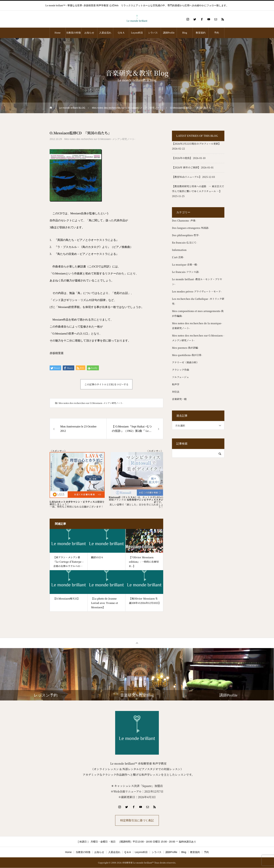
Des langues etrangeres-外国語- (191, 228)
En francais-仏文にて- (185, 242)
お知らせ (89, 33)
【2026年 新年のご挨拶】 (186, 167)
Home (57, 33)
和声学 (176, 384)
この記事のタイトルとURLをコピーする (106, 384)
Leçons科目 (137, 33)
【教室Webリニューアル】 (187, 177)
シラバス (153, 33)
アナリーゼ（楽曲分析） (185, 362)
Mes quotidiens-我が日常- (187, 355)
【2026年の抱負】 (182, 158)
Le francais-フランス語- (186, 272)
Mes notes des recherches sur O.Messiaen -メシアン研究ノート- (100, 139)
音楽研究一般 (179, 399)
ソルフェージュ (180, 377)
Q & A (121, 33)
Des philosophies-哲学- (186, 235)
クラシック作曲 (181, 370)
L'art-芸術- (178, 257)
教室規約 (201, 33)
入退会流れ (105, 33)
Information (179, 250)
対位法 (176, 392)
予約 (217, 33)
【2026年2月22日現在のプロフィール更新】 (196, 144)
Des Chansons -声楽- (184, 220)
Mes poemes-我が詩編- (185, 348)
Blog (185, 33)
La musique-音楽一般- (185, 264)
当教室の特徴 (73, 33)
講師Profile (169, 33)
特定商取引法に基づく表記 (137, 820)
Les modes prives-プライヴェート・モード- (197, 291)
